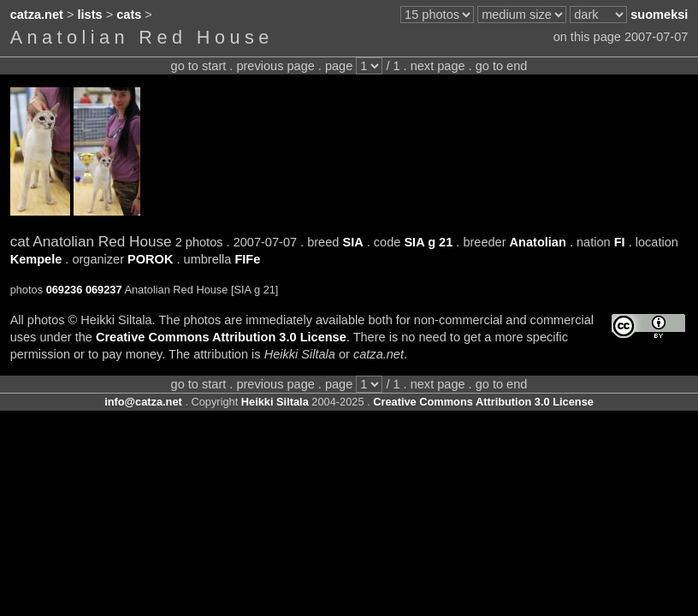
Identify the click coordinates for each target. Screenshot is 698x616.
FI (620, 242)
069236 (65, 290)
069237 (104, 290)
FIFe (247, 259)
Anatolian (538, 242)
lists (90, 15)
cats (129, 15)
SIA (352, 242)
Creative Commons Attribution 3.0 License (221, 337)
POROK (150, 259)
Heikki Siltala (275, 402)
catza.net (37, 15)
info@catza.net (143, 402)
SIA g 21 (428, 242)
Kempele (36, 259)
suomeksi (659, 15)
